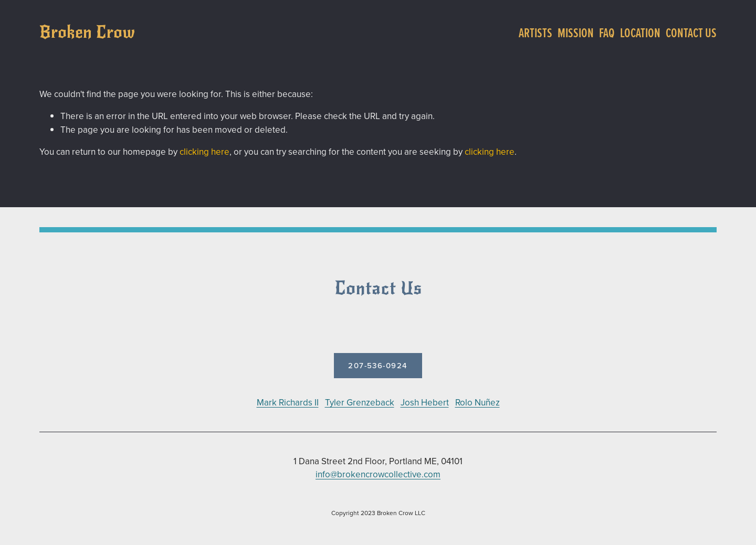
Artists (535, 33)
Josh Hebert (425, 402)
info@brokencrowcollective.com (378, 474)
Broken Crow (87, 32)
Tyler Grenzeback (360, 402)
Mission (576, 33)
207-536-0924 (378, 365)
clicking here (204, 152)
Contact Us (691, 33)
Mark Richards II (288, 402)
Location (640, 33)
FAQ (607, 33)
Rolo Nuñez (477, 402)
